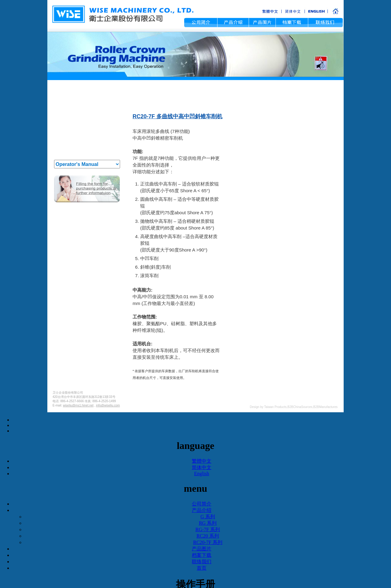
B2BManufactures (326, 407)
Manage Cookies (195, 585)
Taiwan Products (275, 407)
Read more (170, 466)
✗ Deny (195, 432)
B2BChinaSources (300, 407)
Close (195, 415)
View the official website (209, 466)
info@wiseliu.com (108, 405)
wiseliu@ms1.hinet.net (78, 405)
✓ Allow (195, 426)
